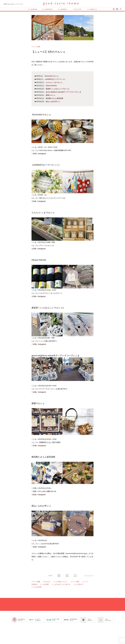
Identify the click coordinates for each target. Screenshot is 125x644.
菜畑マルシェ (51, 95)
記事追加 (34, 584)
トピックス (77, 9)
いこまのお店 (56, 584)
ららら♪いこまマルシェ (54, 82)
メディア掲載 (36, 582)
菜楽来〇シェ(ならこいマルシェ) (57, 89)
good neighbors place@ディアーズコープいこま (63, 92)
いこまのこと (92, 9)
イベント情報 (36, 47)
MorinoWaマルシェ (52, 76)
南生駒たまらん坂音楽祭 (55, 98)
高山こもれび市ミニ (53, 101)
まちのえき (47, 582)
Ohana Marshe (51, 86)
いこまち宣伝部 (36, 587)
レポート (65, 582)
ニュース (85, 582)
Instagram (42, 154)
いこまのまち (33, 9)
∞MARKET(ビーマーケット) (55, 79)
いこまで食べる (65, 584)
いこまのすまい (48, 9)
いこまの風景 (45, 584)
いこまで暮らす (78, 584)
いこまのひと (62, 9)
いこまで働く (58, 582)
